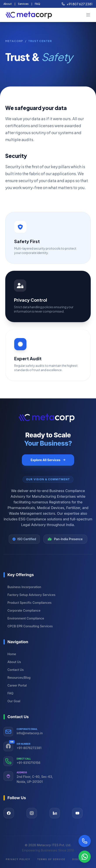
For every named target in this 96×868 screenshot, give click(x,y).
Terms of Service (51, 859)
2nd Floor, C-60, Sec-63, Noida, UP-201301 (35, 779)
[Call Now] (85, 841)
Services (23, 4)
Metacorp (14, 41)
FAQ (38, 4)
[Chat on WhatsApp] (85, 857)
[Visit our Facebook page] (9, 813)
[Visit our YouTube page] (77, 813)
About (8, 4)
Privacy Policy (18, 859)
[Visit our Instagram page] (32, 813)
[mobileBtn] (88, 15)
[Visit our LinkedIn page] (55, 813)
